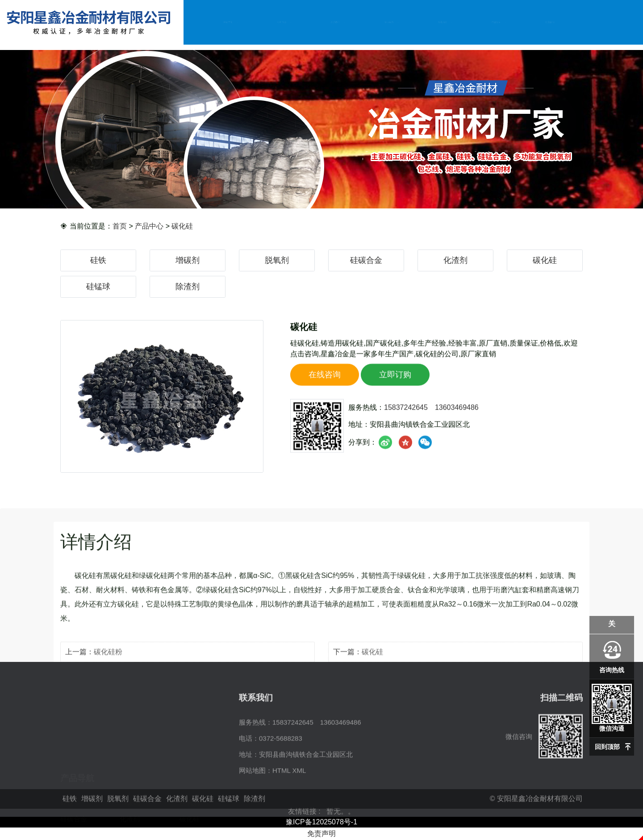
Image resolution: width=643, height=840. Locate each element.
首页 (120, 227)
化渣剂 (455, 260)
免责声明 (321, 834)
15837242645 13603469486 (431, 414)
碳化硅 (182, 227)
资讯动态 (443, 22)
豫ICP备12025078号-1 (321, 822)
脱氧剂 (277, 260)
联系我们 (550, 22)
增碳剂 (188, 260)
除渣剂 (188, 287)
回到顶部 (607, 747)
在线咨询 (325, 382)
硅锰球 (98, 287)
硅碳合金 (366, 260)
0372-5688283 (281, 773)
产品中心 (335, 22)
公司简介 (282, 22)
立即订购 (395, 382)
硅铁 (98, 260)
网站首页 (228, 22)
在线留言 (496, 22)
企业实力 (389, 22)
